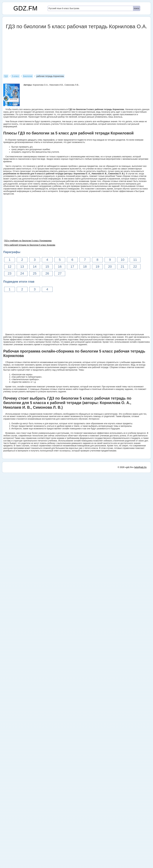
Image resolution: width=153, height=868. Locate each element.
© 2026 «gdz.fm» (126, 467)
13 (22, 267)
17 (72, 267)
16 (60, 267)
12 (10, 267)
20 (110, 267)
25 (35, 273)
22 (135, 267)
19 (97, 267)
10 (123, 260)
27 (60, 273)
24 (22, 273)
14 (35, 267)
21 (123, 267)
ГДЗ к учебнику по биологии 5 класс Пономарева (28, 241)
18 (85, 267)
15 (47, 267)
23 (10, 273)
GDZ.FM (25, 8)
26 (47, 273)
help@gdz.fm (140, 467)
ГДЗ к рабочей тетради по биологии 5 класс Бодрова (30, 245)
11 (135, 260)
